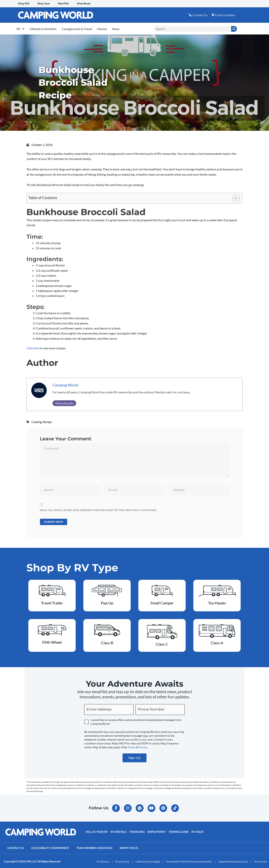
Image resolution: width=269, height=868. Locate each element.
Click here (33, 346)
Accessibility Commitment (51, 847)
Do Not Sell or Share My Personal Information (189, 860)
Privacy (143, 746)
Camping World (65, 383)
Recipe (47, 420)
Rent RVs (66, 4)
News (127, 28)
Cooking (37, 420)
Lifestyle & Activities (47, 28)
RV (22, 28)
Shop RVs (24, 4)
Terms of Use (261, 860)
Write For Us (131, 847)
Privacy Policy (122, 860)
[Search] (234, 28)
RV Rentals (118, 831)
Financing (136, 831)
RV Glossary (103, 860)
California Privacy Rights (148, 860)
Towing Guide (178, 831)
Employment (156, 831)
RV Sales (196, 831)
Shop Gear (45, 4)
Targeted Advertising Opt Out (233, 860)
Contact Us (16, 847)
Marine (111, 28)
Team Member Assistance (96, 847)
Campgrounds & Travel (83, 28)
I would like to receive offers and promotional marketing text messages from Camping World (136, 720)
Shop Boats (87, 4)
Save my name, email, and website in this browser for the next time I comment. (98, 508)
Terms (132, 746)
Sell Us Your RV (97, 831)
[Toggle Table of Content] (234, 197)
